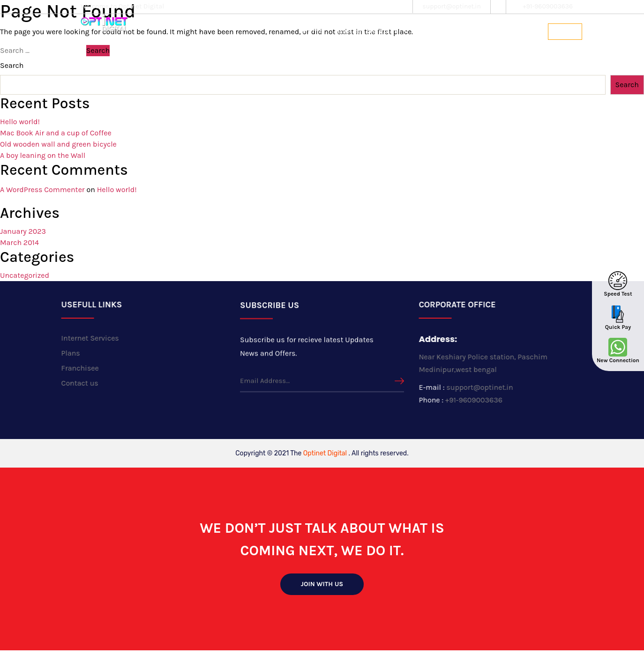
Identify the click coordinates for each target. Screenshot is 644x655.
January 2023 (23, 231)
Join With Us (322, 584)
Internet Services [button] (368, 31)
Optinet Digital (325, 453)
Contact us (522, 31)
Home (313, 31)
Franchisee (470, 31)
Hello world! (20, 122)
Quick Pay (618, 327)
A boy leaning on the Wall (43, 155)
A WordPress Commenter (42, 190)
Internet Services (83, 338)
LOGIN (565, 31)
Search (12, 65)
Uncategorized (25, 275)
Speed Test (618, 294)
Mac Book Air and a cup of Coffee (56, 133)
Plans (428, 31)
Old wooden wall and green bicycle (58, 144)
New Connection (618, 360)
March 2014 (19, 242)
